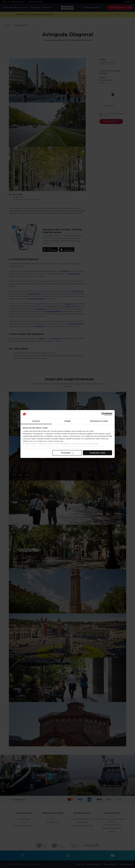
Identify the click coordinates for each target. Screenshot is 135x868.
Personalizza (67, 453)
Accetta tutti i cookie (98, 453)
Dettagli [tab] (68, 421)
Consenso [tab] (36, 421)
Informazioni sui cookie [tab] (99, 421)
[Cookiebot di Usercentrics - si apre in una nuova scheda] (103, 414)
